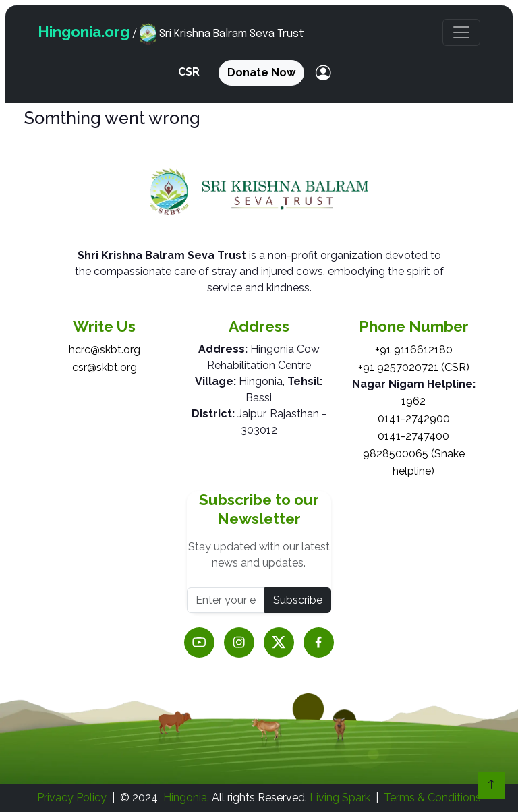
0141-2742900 (414, 418)
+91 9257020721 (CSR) (414, 367)
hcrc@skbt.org (105, 350)
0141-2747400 (413, 436)
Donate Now (261, 72)
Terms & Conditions (432, 797)
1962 (413, 401)
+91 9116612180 (414, 350)
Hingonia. (186, 797)
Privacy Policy (72, 797)
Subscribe (298, 600)
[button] (461, 32)
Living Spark (340, 797)
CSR (189, 72)
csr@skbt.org (105, 367)
